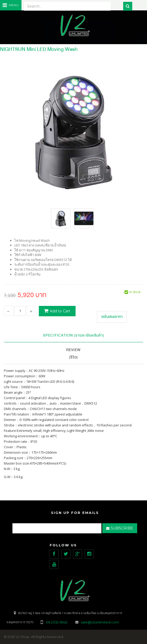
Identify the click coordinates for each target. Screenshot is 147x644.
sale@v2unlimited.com (100, 622)
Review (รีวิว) (73, 354)
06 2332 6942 (57, 622)
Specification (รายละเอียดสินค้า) (74, 335)
